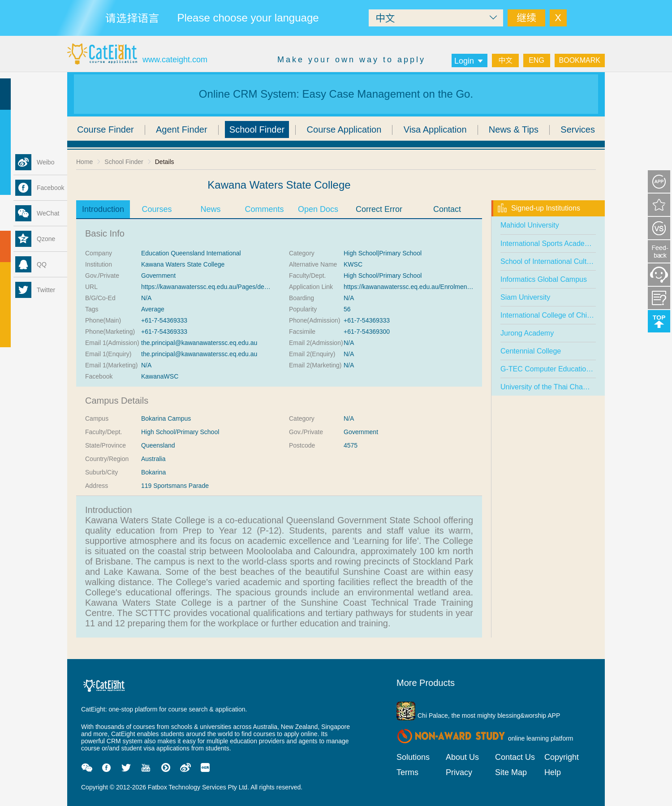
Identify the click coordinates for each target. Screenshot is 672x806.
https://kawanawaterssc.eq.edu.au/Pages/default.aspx (216, 287)
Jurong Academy (527, 333)
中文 (505, 60)
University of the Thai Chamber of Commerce (572, 387)
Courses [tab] (157, 209)
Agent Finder (182, 129)
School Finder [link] (124, 162)
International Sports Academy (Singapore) (567, 244)
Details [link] (165, 162)
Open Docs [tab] (318, 209)
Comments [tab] (264, 209)
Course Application (344, 129)
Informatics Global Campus (544, 279)
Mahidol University (530, 225)
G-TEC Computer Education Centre (557, 369)
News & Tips (514, 129)
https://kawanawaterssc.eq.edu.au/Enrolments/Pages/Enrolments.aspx (442, 287)
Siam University (525, 297)
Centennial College (531, 351)
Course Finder (106, 129)
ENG (536, 60)
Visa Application (435, 129)
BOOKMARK (580, 60)
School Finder (257, 129)
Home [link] (84, 162)
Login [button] (469, 61)
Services (578, 129)
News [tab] (210, 209)
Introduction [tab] (103, 209)
